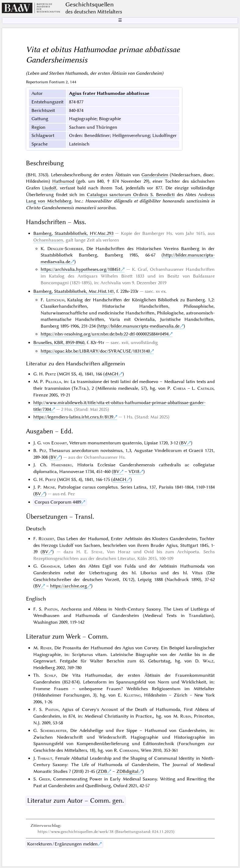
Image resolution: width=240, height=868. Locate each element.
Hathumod (63, 181)
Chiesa (179, 388)
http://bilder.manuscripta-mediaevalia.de (139, 326)
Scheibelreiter (53, 730)
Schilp (50, 675)
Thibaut (45, 758)
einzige (182, 188)
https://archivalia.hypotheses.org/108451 (81, 269)
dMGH (112, 374)
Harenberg (62, 465)
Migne (49, 487)
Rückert (46, 539)
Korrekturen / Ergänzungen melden (62, 844)
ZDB (102, 771)
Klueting (132, 695)
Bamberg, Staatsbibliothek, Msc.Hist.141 (74, 291)
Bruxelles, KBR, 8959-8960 (59, 343)
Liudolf (49, 188)
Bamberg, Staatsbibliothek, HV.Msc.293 (73, 233)
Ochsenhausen (48, 240)
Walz (208, 661)
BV (184, 443)
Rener (46, 648)
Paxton (51, 609)
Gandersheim (155, 175)
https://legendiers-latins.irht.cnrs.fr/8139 (73, 417)
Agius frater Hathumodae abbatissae (109, 93)
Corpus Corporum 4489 (58, 502)
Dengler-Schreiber (65, 249)
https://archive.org (69, 586)
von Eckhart (55, 443)
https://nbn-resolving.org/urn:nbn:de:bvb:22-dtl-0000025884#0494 (105, 334)
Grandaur (50, 566)
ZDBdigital (127, 771)
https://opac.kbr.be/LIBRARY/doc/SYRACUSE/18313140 (95, 351)
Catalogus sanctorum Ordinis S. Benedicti (131, 195)
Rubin (186, 716)
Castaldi (205, 388)
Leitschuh (55, 300)
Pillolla (53, 382)
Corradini (129, 750)
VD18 (134, 472)
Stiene (97, 552)
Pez (43, 450)
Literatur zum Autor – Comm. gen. (76, 801)
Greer (44, 779)
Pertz (51, 374)
